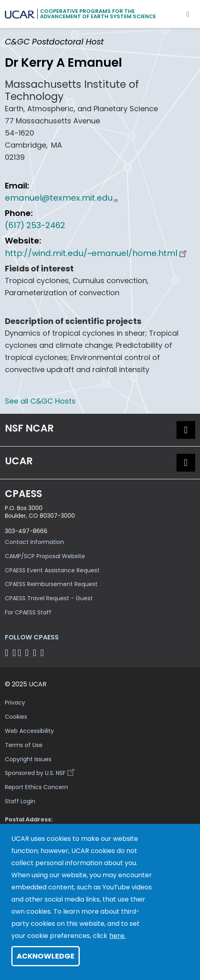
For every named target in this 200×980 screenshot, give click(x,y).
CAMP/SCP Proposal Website (45, 556)
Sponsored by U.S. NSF (41, 771)
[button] (186, 430)
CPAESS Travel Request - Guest (49, 598)
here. (117, 936)
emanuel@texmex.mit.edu (62, 198)
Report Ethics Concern (36, 787)
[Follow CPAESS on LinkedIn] (28, 653)
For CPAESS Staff (28, 612)
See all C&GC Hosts (40, 401)
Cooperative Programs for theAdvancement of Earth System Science (98, 14)
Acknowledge (46, 956)
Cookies (16, 717)
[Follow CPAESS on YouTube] (44, 653)
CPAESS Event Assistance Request (52, 570)
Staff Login (20, 801)
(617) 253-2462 (35, 225)
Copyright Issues (28, 759)
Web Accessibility (29, 731)
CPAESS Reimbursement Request (51, 584)
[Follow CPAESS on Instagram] (36, 653)
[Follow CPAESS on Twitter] (21, 653)
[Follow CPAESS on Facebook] (8, 653)
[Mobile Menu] (188, 14)
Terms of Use (24, 745)
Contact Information (34, 542)
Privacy (15, 703)
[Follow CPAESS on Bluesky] (14, 653)
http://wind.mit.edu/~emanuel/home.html (97, 253)
